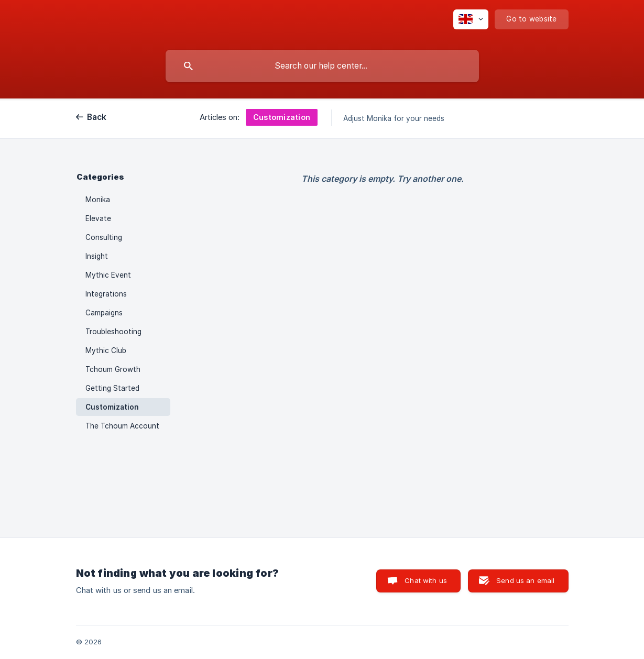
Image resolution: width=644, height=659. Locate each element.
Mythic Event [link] (108, 275)
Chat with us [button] (426, 580)
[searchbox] (322, 66)
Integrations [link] (106, 294)
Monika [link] (98, 200)
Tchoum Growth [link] (113, 369)
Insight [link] (97, 256)
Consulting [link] (104, 237)
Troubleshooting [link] (113, 332)
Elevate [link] (98, 218)
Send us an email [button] (525, 580)
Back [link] (97, 117)
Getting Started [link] (112, 388)
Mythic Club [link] (106, 350)
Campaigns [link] (104, 313)
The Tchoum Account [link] (122, 426)
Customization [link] (112, 407)
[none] (471, 19)
